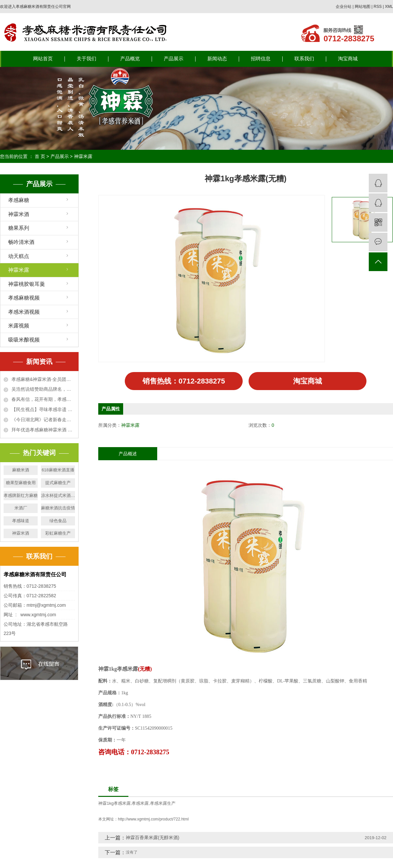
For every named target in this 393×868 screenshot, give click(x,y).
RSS (378, 7)
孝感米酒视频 (24, 312)
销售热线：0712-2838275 (184, 381)
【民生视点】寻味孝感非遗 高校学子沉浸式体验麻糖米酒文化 (43, 409)
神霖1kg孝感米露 (114, 803)
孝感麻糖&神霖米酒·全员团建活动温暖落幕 (43, 379)
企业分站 (344, 7)
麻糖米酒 (21, 470)
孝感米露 (140, 803)
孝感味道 (21, 521)
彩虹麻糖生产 (58, 533)
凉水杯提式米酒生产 (58, 495)
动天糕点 (19, 256)
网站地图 (363, 7)
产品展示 (174, 59)
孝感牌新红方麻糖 (21, 495)
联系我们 (304, 59)
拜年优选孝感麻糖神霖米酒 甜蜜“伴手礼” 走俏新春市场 (43, 430)
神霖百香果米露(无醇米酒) (152, 838)
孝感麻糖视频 (24, 298)
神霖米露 (83, 156)
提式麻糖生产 (58, 483)
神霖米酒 (19, 214)
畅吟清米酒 (21, 242)
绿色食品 (58, 521)
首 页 (40, 156)
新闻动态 (217, 59)
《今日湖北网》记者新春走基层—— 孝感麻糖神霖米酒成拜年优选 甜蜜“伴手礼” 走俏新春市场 (43, 420)
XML (389, 7)
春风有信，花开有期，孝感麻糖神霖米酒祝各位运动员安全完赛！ (43, 399)
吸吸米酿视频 (24, 340)
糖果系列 (19, 228)
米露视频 (19, 326)
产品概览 (130, 59)
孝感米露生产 (163, 803)
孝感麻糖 (19, 200)
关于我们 (86, 59)
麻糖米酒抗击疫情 (58, 508)
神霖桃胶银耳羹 (27, 284)
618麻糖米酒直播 (58, 470)
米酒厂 (21, 508)
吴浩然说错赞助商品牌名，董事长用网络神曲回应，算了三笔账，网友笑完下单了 (43, 389)
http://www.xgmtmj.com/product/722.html (153, 819)
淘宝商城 (348, 59)
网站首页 (43, 59)
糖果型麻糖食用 (21, 483)
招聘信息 (261, 59)
